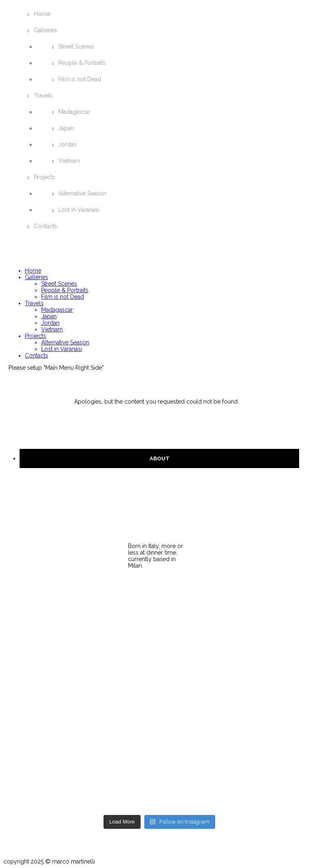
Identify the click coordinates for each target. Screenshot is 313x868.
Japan (66, 128)
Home (42, 14)
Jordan (67, 144)
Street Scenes (76, 47)
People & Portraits (82, 63)
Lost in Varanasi (79, 210)
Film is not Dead (80, 79)
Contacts (45, 226)
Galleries (45, 30)
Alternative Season (82, 193)
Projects (44, 177)
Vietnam (69, 161)
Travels (43, 95)
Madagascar (74, 112)
